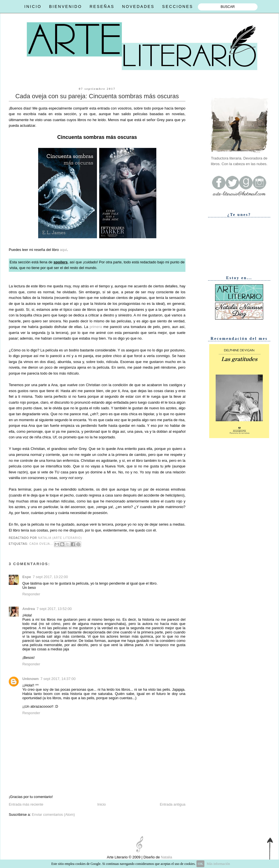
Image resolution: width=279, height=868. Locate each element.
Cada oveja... (41, 544)
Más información (218, 864)
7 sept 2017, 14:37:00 (58, 679)
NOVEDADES (138, 6)
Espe (27, 577)
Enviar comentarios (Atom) (53, 815)
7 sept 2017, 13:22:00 (50, 577)
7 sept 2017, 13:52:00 (54, 609)
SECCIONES (178, 6)
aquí (63, 250)
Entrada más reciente (26, 804)
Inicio (101, 804)
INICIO (33, 6)
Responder (31, 594)
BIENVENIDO (66, 6)
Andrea (29, 609)
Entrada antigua (173, 804)
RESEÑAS (102, 6)
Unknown (31, 679)
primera (96, 327)
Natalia (166, 857)
